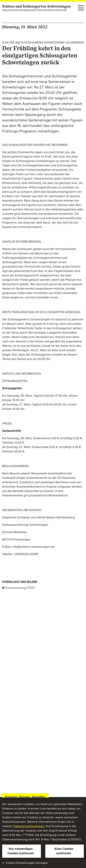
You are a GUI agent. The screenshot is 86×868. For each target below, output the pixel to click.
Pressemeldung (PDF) (20, 588)
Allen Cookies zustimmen (64, 851)
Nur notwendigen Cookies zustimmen (21, 851)
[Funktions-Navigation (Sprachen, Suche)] (81, 8)
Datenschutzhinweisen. (29, 826)
